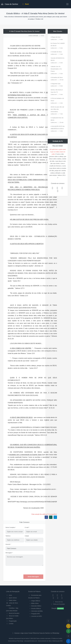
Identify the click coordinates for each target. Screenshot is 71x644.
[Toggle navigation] (67, 4)
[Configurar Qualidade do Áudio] (68, 636)
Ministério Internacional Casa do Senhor (19, 638)
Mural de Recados (13, 613)
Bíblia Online (35, 603)
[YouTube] (53, 598)
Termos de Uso (58, 602)
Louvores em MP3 (37, 616)
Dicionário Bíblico (36, 606)
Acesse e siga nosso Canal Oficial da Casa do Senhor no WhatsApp (35, 633)
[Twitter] (62, 595)
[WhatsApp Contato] (58, 598)
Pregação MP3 (36, 614)
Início (9, 595)
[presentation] (29, 570)
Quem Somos (11, 598)
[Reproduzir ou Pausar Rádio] (68, 641)
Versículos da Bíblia (37, 611)
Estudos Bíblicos (36, 608)
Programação (11, 621)
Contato (10, 624)
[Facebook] (53, 595)
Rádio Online (11, 600)
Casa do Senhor (10, 4)
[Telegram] (62, 598)
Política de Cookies (57, 638)
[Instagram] (57, 595)
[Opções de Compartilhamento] (68, 631)
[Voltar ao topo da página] (68, 621)
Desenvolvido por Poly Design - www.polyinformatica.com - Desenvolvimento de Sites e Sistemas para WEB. (35, 641)
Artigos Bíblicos (36, 601)
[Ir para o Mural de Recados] (68, 626)
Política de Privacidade (58, 604)
